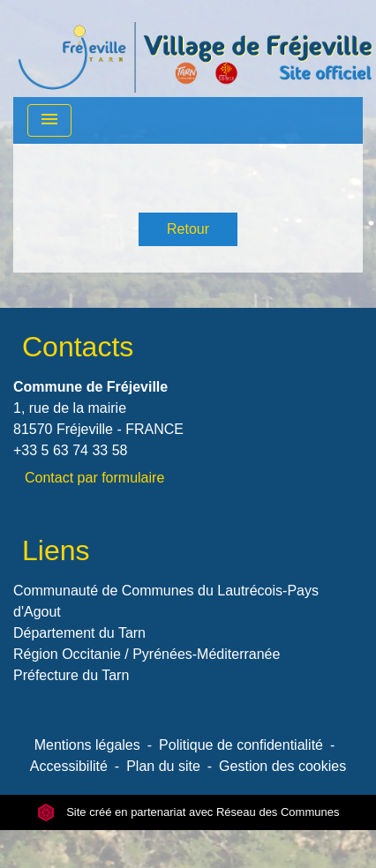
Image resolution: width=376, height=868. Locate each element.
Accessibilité (69, 766)
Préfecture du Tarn (71, 675)
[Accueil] (195, 49)
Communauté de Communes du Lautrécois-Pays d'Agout (166, 601)
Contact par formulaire (94, 478)
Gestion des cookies (282, 766)
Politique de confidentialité (241, 745)
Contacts (78, 347)
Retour (188, 229)
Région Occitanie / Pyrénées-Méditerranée (147, 654)
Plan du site (163, 766)
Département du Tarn (79, 633)
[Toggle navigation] (49, 120)
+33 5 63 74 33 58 (70, 450)
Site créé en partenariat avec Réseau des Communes (188, 812)
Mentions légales (87, 745)
